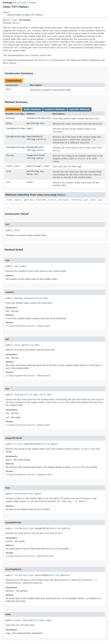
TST (7, 89)
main (29, 166)
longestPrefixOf (36, 155)
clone (9, 200)
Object (6, 12)
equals (18, 200)
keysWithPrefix (35, 147)
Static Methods (32, 109)
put (28, 171)
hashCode (41, 200)
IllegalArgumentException (20, 326)
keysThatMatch (35, 136)
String (41, 118)
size (29, 182)
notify (52, 200)
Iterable (11, 128)
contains (31, 118)
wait (86, 200)
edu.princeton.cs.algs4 (24, 3)
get (28, 123)
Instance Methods (55, 109)
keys (29, 128)
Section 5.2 (45, 60)
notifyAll (63, 200)
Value (9, 123)
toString (76, 200)
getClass (29, 200)
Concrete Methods (79, 109)
